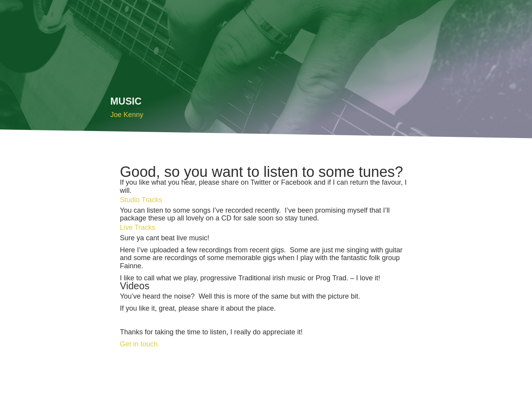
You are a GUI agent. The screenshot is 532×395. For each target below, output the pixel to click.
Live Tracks (137, 227)
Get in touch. (140, 344)
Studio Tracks (141, 200)
